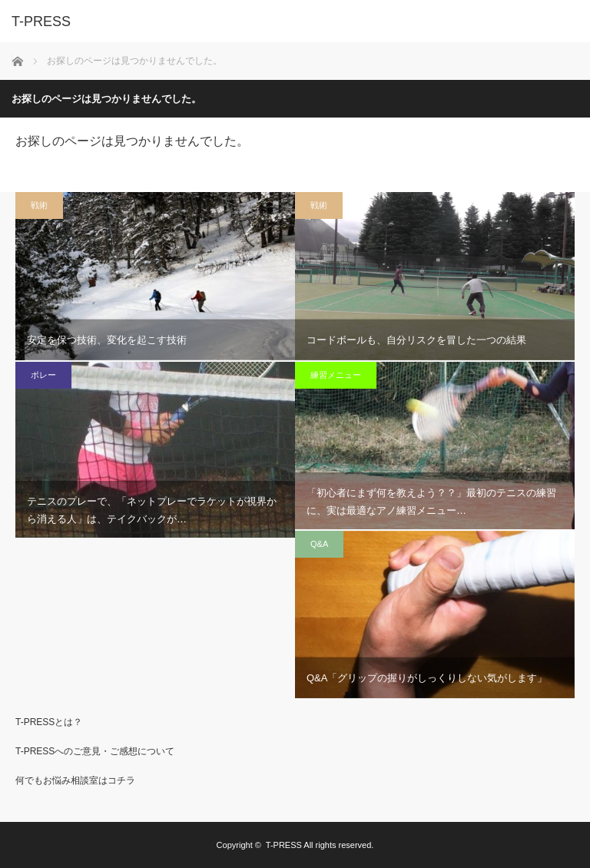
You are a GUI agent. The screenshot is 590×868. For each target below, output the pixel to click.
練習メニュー (336, 375)
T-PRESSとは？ (49, 722)
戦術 (39, 205)
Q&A (319, 544)
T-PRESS (284, 845)
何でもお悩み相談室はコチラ (75, 780)
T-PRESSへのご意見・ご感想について (95, 751)
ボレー (43, 375)
